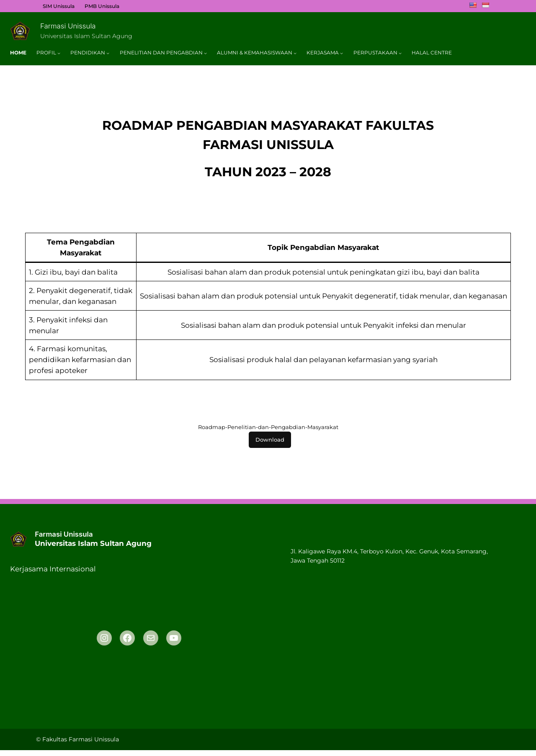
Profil (46, 53)
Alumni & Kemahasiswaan (255, 53)
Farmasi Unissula (68, 26)
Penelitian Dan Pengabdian (161, 53)
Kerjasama (323, 53)
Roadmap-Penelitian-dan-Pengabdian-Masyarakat (268, 427)
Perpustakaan (375, 53)
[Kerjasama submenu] (341, 53)
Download (270, 440)
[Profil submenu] (59, 53)
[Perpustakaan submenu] (400, 53)
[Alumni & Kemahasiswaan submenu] (295, 53)
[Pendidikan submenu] (108, 53)
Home (18, 53)
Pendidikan (88, 53)
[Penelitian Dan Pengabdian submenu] (205, 53)
